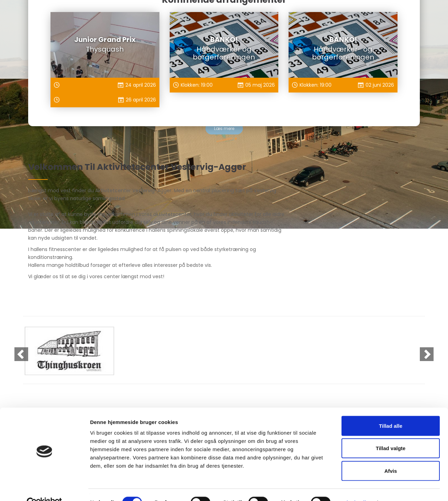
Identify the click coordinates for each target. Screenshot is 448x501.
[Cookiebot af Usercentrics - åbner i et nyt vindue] (44, 488)
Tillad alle (391, 411)
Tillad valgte (391, 433)
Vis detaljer (357, 487)
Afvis (391, 456)
